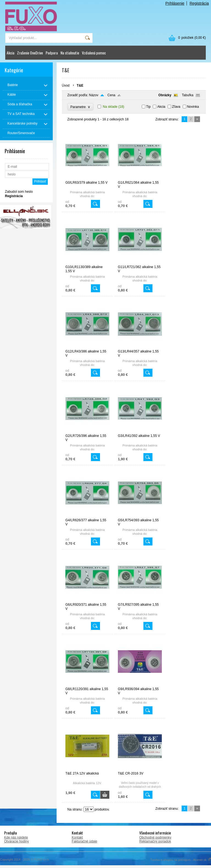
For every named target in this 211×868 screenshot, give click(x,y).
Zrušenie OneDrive (30, 53)
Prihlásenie (175, 3)
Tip (148, 107)
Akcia (10, 53)
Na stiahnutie (70, 53)
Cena (111, 95)
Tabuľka (188, 95)
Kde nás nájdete (16, 837)
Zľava (176, 107)
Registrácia (199, 3)
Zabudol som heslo (19, 192)
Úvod (66, 86)
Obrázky (165, 95)
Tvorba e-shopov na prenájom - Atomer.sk (181, 860)
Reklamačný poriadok (155, 841)
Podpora (52, 53)
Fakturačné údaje (84, 841)
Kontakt (77, 837)
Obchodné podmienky (155, 837)
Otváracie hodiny (16, 841)
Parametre (80, 107)
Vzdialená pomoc (94, 53)
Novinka (193, 107)
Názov (94, 95)
